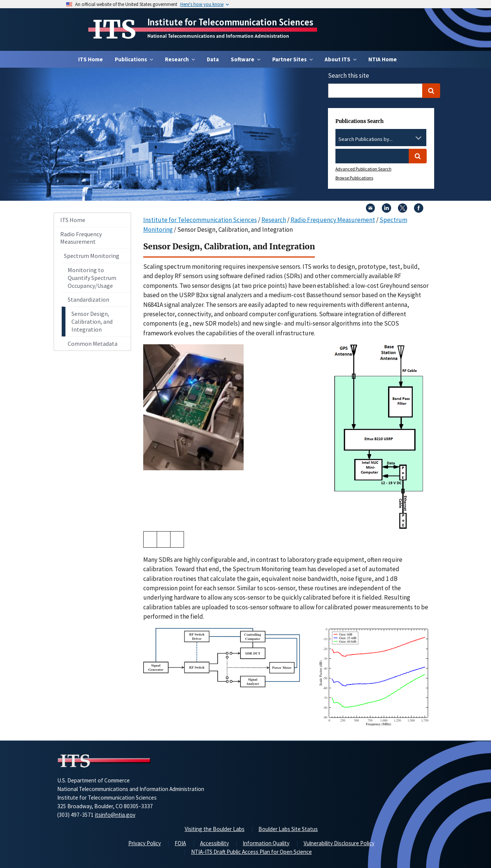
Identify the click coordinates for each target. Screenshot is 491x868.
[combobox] (381, 139)
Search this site (349, 76)
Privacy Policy (145, 843)
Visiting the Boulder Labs (215, 829)
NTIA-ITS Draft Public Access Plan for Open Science (251, 852)
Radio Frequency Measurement (81, 238)
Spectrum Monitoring (92, 256)
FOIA (180, 843)
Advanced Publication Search (363, 169)
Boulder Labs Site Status (288, 829)
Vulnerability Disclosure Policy (339, 843)
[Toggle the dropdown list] (418, 138)
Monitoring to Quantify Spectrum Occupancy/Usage (92, 278)
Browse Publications (354, 178)
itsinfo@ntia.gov (115, 815)
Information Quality (266, 843)
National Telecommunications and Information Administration (218, 36)
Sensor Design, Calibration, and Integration (92, 321)
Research (274, 220)
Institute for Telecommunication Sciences (230, 22)
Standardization (88, 299)
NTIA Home (383, 59)
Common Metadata (93, 344)
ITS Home (90, 59)
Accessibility (214, 843)
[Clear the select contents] (409, 138)
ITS (114, 30)
